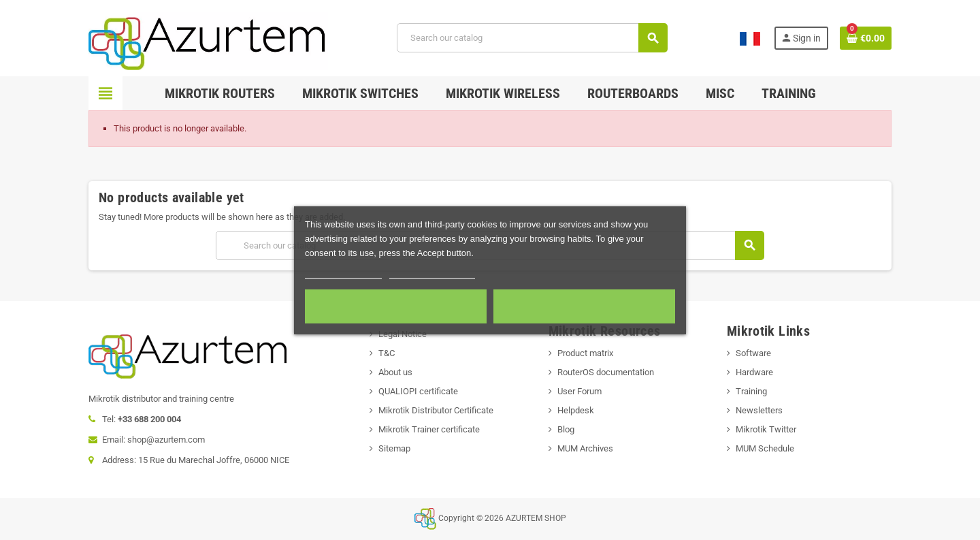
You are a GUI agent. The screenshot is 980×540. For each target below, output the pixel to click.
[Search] (532, 38)
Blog (566, 429)
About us (395, 372)
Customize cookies (432, 272)
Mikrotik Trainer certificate (429, 429)
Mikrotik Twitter (766, 429)
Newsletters (759, 410)
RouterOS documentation (606, 372)
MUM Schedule (765, 448)
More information (343, 272)
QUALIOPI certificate (418, 391)
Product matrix (585, 353)
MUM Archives (585, 448)
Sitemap (394, 448)
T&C (387, 353)
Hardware (754, 372)
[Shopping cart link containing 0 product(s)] (866, 38)
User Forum (579, 391)
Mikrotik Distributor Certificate (436, 410)
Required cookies (395, 306)
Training (751, 391)
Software (753, 353)
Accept (584, 306)
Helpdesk (576, 410)
